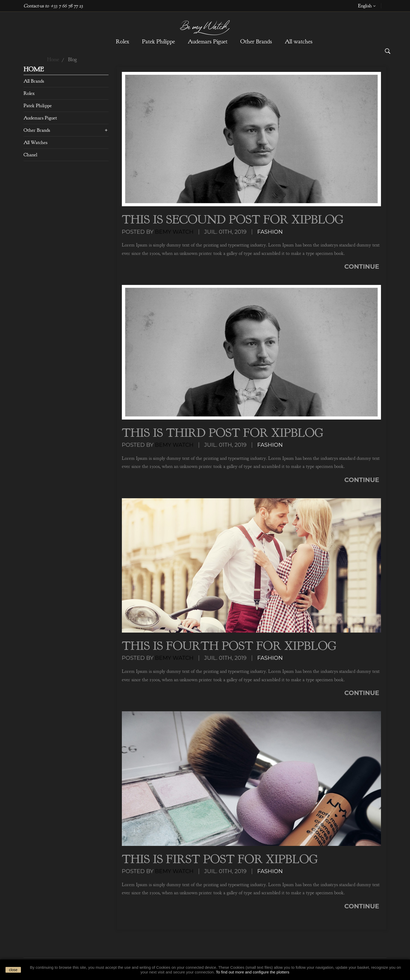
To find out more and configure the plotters (253, 972)
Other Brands (37, 130)
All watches (35, 142)
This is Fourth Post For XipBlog (229, 646)
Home (34, 70)
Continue (363, 267)
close (13, 970)
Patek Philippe (38, 106)
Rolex (29, 93)
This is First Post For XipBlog (220, 859)
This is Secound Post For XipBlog (233, 220)
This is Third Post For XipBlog (223, 433)
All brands (34, 81)
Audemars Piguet (40, 118)
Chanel (30, 155)
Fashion (270, 232)
